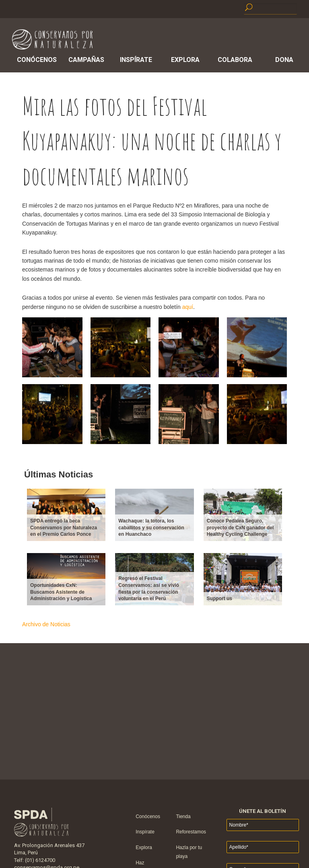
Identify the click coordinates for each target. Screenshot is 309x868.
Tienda (183, 817)
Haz (140, 863)
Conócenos (37, 60)
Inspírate (136, 60)
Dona (284, 60)
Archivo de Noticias (46, 624)
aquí (188, 307)
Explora (185, 60)
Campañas (86, 60)
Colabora (235, 60)
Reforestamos (191, 832)
